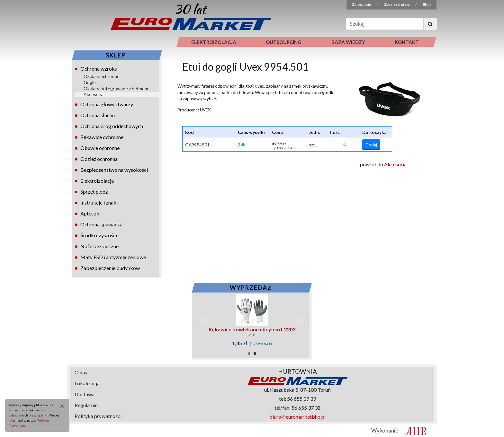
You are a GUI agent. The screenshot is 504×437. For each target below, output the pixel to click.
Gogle (90, 82)
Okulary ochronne (102, 76)
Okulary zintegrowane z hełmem (116, 88)
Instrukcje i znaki (99, 202)
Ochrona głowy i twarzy (107, 104)
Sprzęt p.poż (94, 192)
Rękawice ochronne (102, 137)
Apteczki (90, 213)
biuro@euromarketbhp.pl (297, 417)
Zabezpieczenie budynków (110, 268)
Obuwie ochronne (100, 148)
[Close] (60, 406)
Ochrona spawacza (101, 224)
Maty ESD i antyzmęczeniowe (113, 257)
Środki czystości (99, 235)
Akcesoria (94, 94)
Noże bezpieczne (99, 246)
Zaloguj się (362, 4)
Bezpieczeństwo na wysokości (114, 170)
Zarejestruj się (397, 4)
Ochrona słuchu (98, 115)
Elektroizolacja (97, 181)
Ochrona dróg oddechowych (112, 126)
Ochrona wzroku (99, 69)
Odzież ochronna (99, 159)
